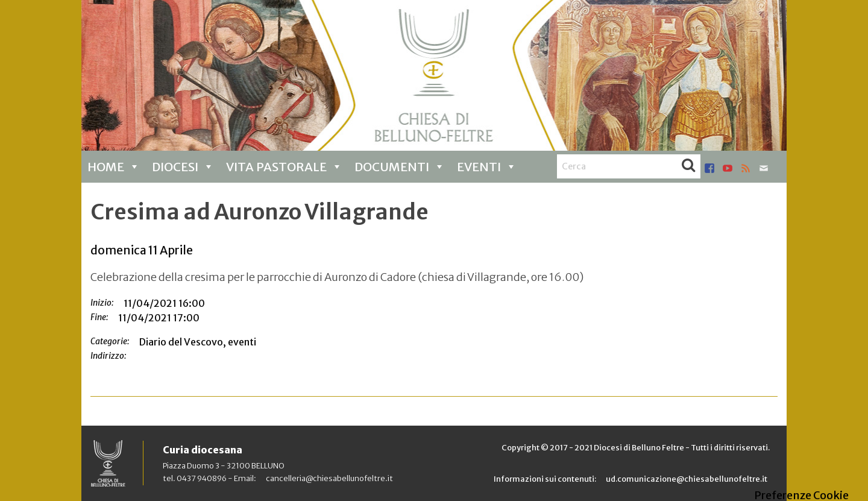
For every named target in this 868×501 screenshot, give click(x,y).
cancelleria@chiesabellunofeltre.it (329, 478)
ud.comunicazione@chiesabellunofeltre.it (687, 479)
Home (114, 167)
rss (746, 168)
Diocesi (183, 167)
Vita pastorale (284, 167)
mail (764, 168)
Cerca (688, 166)
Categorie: (110, 341)
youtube (728, 168)
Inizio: (102, 303)
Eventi (487, 167)
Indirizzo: (108, 356)
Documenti (400, 167)
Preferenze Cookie (801, 496)
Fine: (99, 317)
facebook (709, 168)
